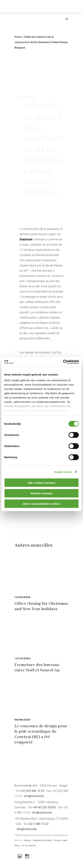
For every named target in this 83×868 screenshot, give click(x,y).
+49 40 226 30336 (44, 807)
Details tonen (63, 472)
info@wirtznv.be (34, 796)
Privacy (57, 840)
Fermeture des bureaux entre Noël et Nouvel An (37, 668)
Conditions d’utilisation (42, 840)
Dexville (32, 846)
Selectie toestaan (42, 493)
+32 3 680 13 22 (38, 824)
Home (18, 37)
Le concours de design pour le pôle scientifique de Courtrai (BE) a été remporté (41, 734)
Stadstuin (26, 239)
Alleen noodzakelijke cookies (41, 504)
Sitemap (27, 840)
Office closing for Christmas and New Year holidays (41, 606)
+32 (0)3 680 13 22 (32, 791)
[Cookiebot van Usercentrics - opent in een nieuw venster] (63, 362)
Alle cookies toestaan (41, 483)
